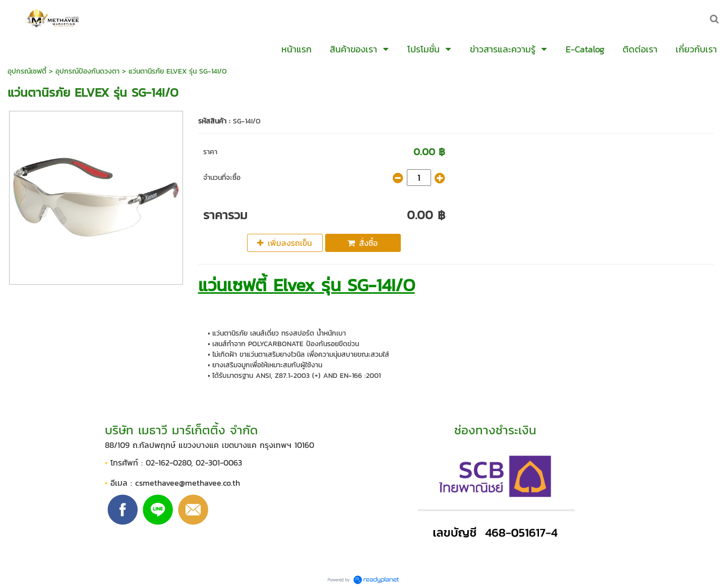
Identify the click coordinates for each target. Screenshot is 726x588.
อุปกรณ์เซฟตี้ (27, 71)
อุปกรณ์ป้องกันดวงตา (87, 71)
